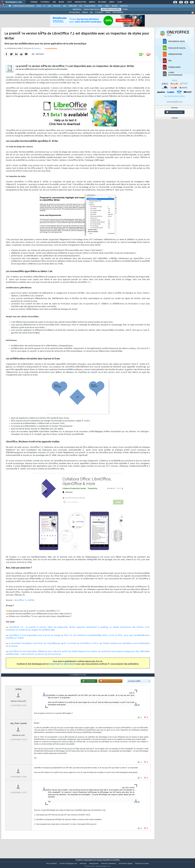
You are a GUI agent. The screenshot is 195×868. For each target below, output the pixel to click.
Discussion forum (174, 112)
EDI (81, 6)
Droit (112, 2)
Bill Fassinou (36, 50)
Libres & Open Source (92, 9)
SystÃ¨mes (124, 6)
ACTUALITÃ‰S (74, 12)
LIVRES (108, 12)
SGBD (100, 6)
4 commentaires (51, 50)
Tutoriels (45, 2)
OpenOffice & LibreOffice (111, 9)
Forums (34, 2)
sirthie (18, 694)
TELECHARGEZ (118, 12)
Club (119, 2)
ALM (49, 6)
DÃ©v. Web (73, 6)
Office (107, 6)
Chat (69, 2)
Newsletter (80, 2)
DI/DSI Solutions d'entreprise (24, 6)
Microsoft (57, 6)
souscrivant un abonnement (63, 666)
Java (64, 6)
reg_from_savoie (18, 728)
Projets (125, 9)
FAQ (54, 2)
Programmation (90, 6)
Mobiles (115, 6)
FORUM (85, 12)
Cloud (39, 6)
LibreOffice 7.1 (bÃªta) (24, 602)
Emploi (92, 2)
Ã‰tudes (102, 2)
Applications (77, 9)
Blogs (61, 2)
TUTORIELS (99, 12)
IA (44, 6)
